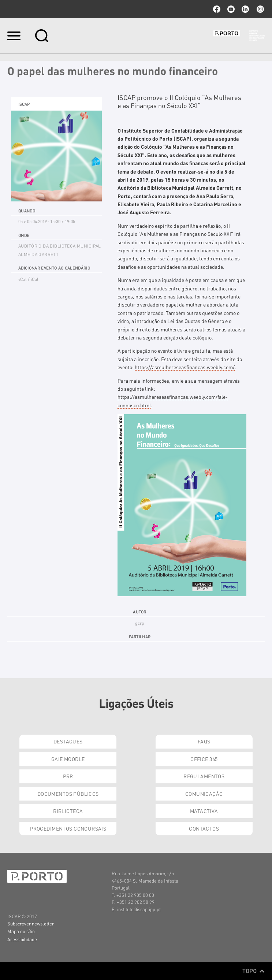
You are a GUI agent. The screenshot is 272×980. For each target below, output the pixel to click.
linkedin (245, 9)
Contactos (204, 828)
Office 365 (204, 759)
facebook (217, 9)
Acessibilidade (22, 939)
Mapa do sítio (21, 931)
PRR (68, 776)
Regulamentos (204, 776)
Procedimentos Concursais (68, 828)
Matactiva (204, 811)
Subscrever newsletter (31, 923)
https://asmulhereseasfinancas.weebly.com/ (185, 367)
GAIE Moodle (68, 759)
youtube (231, 9)
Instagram (260, 9)
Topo (254, 971)
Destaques (68, 741)
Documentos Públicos (68, 794)
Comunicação (204, 794)
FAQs (204, 741)
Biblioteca (68, 811)
